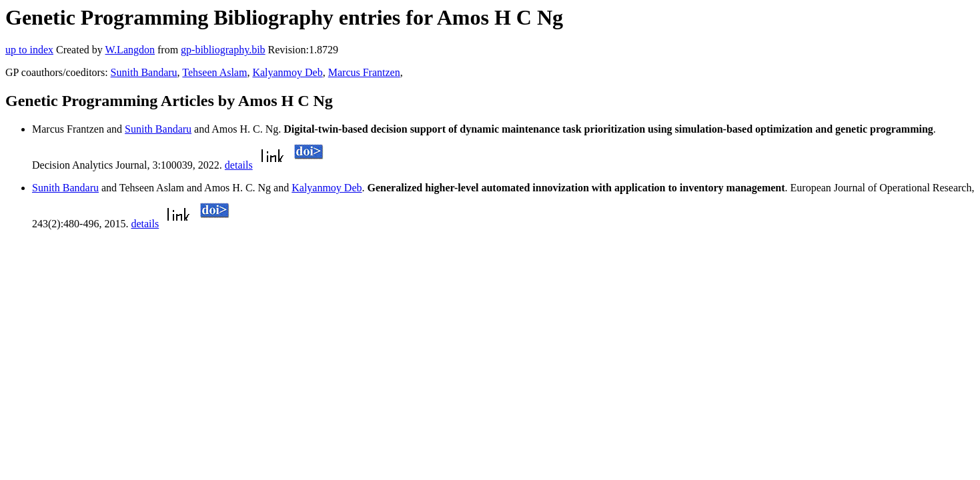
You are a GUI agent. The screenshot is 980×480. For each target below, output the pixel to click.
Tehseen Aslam (214, 72)
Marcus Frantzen (364, 72)
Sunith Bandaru (144, 72)
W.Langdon (130, 50)
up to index (29, 50)
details (239, 165)
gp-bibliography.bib (223, 50)
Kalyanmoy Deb (287, 72)
